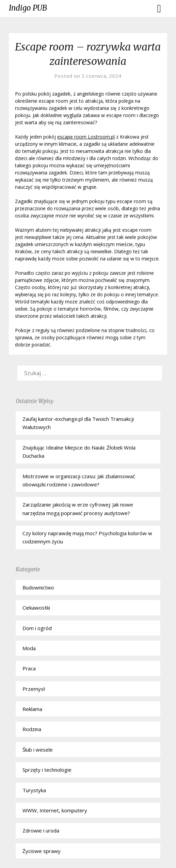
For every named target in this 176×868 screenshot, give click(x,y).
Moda (29, 648)
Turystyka (34, 790)
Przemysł (34, 689)
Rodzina (32, 729)
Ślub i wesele (38, 750)
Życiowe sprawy (42, 851)
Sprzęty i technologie (47, 770)
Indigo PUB (28, 8)
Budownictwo (38, 587)
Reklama (32, 709)
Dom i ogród (37, 628)
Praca (29, 668)
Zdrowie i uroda (41, 830)
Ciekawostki (36, 608)
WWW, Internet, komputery (55, 810)
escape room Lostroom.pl (86, 137)
